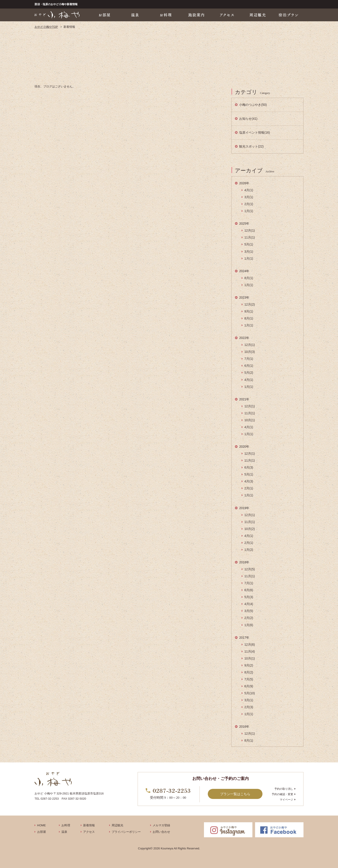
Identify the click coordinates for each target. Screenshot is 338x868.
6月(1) (249, 366)
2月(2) (249, 618)
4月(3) (249, 481)
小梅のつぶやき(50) (253, 105)
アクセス (89, 832)
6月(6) (249, 590)
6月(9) (249, 686)
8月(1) (249, 278)
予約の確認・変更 (282, 794)
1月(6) (249, 625)
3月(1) (249, 197)
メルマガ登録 (161, 825)
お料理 (66, 825)
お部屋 (42, 832)
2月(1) (249, 204)
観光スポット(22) (251, 146)
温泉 (64, 832)
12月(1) (250, 230)
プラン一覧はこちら (235, 794)
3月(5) (249, 611)
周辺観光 (117, 825)
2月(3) (249, 707)
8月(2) (249, 672)
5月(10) (250, 693)
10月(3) (250, 352)
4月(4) (249, 604)
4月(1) (249, 190)
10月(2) (250, 529)
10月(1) (250, 420)
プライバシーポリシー (126, 832)
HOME (42, 825)
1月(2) (249, 550)
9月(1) (249, 311)
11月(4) (250, 651)
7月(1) (249, 359)
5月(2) (249, 373)
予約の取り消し (284, 789)
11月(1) (250, 237)
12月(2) (250, 304)
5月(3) (249, 597)
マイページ (286, 800)
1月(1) (249, 211)
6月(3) (249, 467)
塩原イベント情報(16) (255, 132)
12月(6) (250, 644)
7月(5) (249, 679)
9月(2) (249, 665)
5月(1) (249, 244)
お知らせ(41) (248, 119)
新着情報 (89, 825)
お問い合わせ (161, 832)
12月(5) (250, 569)
